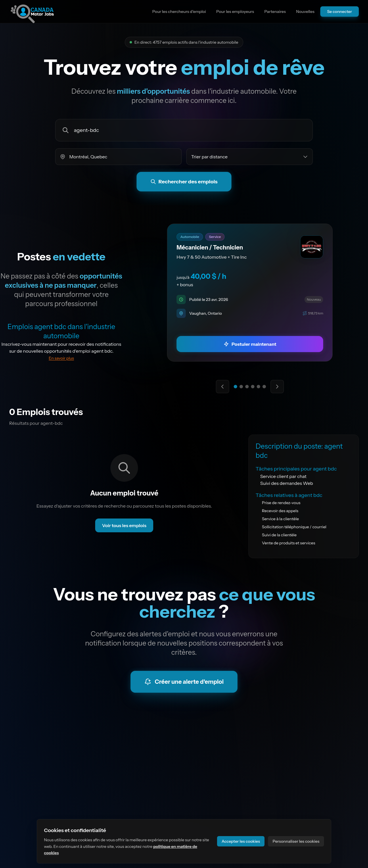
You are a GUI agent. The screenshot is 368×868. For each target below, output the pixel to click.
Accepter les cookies (241, 841)
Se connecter (340, 11)
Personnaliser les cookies (296, 841)
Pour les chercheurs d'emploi (179, 11)
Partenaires (275, 11)
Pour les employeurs (235, 11)
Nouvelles (305, 11)
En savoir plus (62, 358)
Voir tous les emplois (124, 525)
